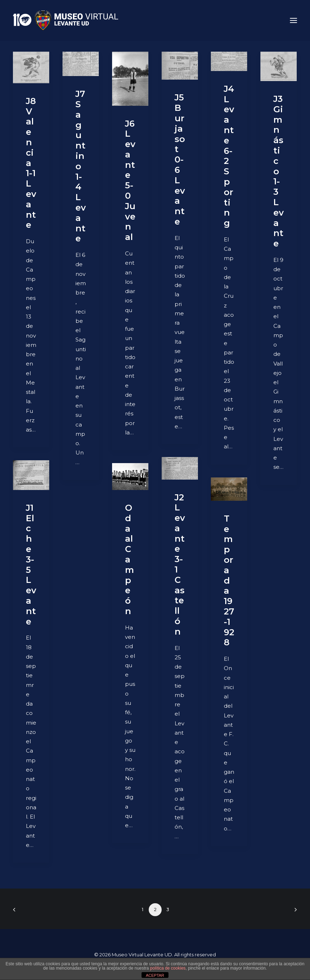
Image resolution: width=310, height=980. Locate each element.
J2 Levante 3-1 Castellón (180, 564)
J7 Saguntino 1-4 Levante (81, 166)
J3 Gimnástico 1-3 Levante (279, 171)
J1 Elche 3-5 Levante (31, 565)
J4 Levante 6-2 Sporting (229, 156)
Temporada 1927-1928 (229, 581)
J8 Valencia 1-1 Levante (31, 163)
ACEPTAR (155, 975)
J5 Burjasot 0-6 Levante (180, 159)
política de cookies (168, 968)
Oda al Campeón (129, 559)
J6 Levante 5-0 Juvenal (130, 180)
